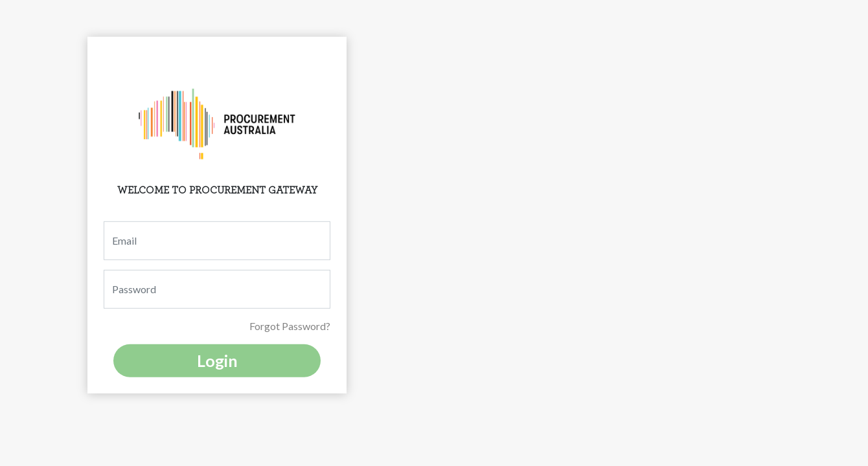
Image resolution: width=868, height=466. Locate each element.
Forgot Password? (290, 326)
